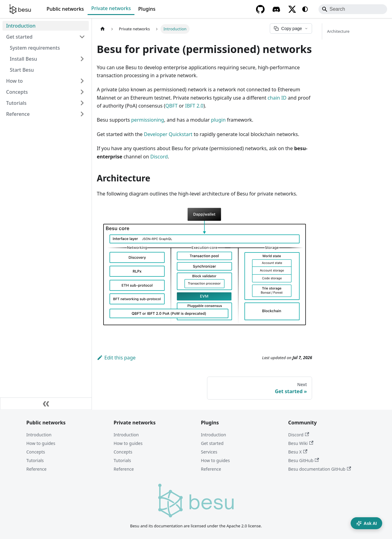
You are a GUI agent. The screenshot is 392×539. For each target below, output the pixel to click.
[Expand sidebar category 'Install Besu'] (82, 59)
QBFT (171, 106)
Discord (159, 157)
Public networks (65, 9)
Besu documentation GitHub (320, 469)
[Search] (353, 9)
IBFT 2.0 (194, 106)
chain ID (277, 98)
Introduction (39, 435)
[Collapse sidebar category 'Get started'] (82, 37)
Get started (212, 443)
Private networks (111, 8)
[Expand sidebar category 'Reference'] (82, 114)
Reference (36, 469)
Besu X (298, 452)
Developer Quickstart (168, 134)
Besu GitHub (304, 460)
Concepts (36, 452)
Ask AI (366, 523)
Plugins (147, 9)
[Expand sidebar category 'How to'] (82, 81)
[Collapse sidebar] (46, 404)
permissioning (147, 120)
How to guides (41, 443)
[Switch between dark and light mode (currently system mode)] (305, 9)
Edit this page (116, 358)
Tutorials (35, 460)
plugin (218, 120)
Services (209, 452)
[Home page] (103, 29)
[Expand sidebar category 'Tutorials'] (82, 103)
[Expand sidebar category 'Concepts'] (82, 92)
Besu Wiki (301, 443)
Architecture (338, 31)
